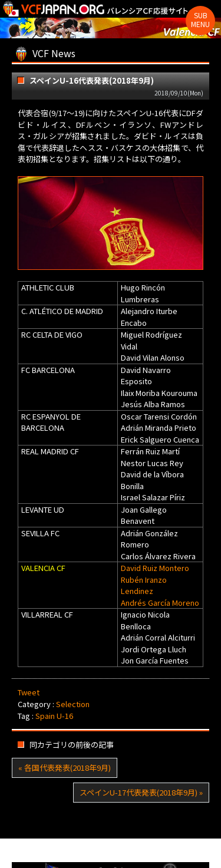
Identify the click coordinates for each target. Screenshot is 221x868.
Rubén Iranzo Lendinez (144, 585)
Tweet (29, 692)
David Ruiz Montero (155, 568)
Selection (73, 704)
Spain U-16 (54, 716)
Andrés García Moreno (160, 603)
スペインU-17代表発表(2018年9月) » (141, 792)
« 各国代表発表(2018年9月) (65, 768)
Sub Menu (200, 19)
